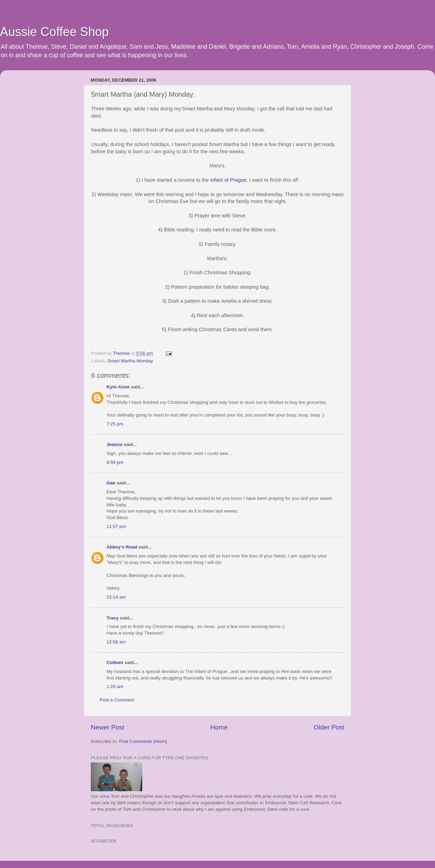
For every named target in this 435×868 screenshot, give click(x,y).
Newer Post (108, 727)
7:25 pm (115, 424)
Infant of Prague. (229, 180)
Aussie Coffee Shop (54, 32)
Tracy (113, 618)
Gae (111, 483)
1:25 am (115, 686)
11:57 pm (116, 526)
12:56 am (116, 642)
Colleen (115, 662)
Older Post (329, 727)
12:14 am (116, 597)
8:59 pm (115, 462)
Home (219, 727)
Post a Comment (117, 700)
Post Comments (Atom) (143, 741)
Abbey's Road (122, 547)
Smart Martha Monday (130, 361)
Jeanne (115, 444)
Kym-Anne (118, 387)
